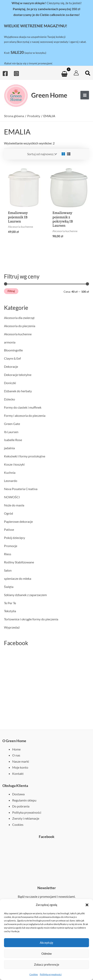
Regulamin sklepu (24, 800)
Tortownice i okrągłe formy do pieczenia (31, 619)
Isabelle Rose (13, 440)
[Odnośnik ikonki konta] (76, 73)
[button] (87, 905)
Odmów (46, 954)
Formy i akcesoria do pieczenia (25, 415)
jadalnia (9, 448)
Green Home (49, 95)
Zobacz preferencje (47, 964)
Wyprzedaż (12, 627)
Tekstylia (10, 611)
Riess (8, 554)
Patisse (9, 529)
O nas (16, 755)
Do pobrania (21, 806)
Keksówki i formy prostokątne (25, 456)
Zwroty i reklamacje (26, 818)
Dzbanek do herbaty (18, 391)
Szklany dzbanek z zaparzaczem (25, 595)
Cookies (34, 974)
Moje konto (20, 767)
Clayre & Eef (12, 358)
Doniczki (10, 383)
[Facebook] (5, 74)
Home (16, 749)
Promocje (11, 546)
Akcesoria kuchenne (18, 334)
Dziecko (9, 399)
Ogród (8, 513)
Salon (8, 570)
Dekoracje (11, 366)
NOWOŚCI (12, 497)
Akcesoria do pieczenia (20, 326)
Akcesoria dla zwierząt (19, 318)
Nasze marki (21, 761)
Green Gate (12, 424)
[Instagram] (16, 74)
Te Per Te (10, 603)
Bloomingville (13, 350)
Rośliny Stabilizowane (19, 562)
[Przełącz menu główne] (85, 95)
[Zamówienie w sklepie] (42, 154)
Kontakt (18, 774)
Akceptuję (46, 943)
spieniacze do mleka (18, 578)
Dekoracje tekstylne (18, 375)
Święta (9, 587)
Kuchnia (10, 472)
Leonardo (11, 481)
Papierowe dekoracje (18, 521)
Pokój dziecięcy (14, 538)
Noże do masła (14, 505)
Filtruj (11, 291)
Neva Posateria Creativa (21, 489)
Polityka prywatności (51, 974)
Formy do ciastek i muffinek (23, 407)
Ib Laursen (11, 432)
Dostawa (18, 794)
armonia (10, 342)
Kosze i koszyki (14, 464)
